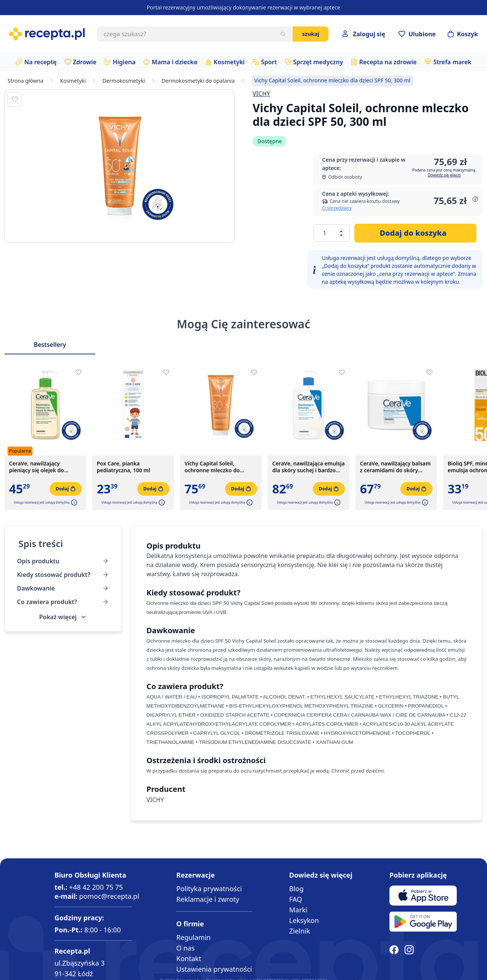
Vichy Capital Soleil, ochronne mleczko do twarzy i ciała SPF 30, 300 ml (220, 467)
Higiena (124, 62)
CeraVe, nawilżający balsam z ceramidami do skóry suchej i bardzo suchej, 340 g (395, 467)
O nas (185, 948)
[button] (73, 502)
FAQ (296, 899)
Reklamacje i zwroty (208, 899)
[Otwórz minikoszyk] (463, 34)
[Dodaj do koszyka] (415, 233)
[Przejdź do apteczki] (417, 34)
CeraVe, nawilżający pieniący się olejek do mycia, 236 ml (36, 467)
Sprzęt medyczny (318, 62)
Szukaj (311, 34)
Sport (269, 62)
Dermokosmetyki (124, 81)
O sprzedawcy (337, 208)
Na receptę (40, 62)
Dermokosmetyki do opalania (198, 81)
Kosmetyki (229, 62)
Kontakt (189, 958)
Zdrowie (85, 62)
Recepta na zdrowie (388, 62)
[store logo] (47, 34)
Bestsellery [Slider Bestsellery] (50, 345)
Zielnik (300, 931)
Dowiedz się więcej (444, 175)
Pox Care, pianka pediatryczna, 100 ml (123, 467)
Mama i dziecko (174, 62)
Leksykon (304, 920)
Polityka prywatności (209, 889)
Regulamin (193, 937)
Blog (296, 889)
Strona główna (26, 81)
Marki (298, 910)
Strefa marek (452, 62)
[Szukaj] (283, 34)
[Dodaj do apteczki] (15, 99)
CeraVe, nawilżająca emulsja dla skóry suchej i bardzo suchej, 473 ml (309, 467)
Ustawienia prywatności (214, 969)
